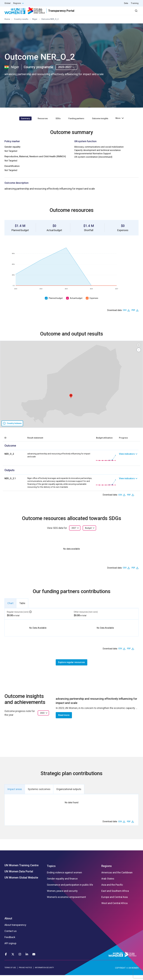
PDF (133, 315)
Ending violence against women (64, 878)
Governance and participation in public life (70, 890)
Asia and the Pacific (112, 890)
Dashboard (122, 13)
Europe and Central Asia (115, 902)
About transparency (15, 930)
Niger (35, 24)
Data (126, 3)
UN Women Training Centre (22, 870)
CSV (125, 315)
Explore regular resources (71, 667)
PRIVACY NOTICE (25, 973)
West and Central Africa (114, 908)
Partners (83, 13)
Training (135, 3)
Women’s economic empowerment (66, 902)
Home (7, 24)
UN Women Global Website (21, 883)
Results (68, 13)
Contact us (11, 936)
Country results (21, 24)
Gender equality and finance (62, 884)
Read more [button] (64, 720)
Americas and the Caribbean (117, 878)
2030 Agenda (101, 13)
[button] (71, 401)
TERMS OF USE (10, 973)
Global (7, 3)
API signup (10, 948)
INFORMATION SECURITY (44, 973)
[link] (129, 463)
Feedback (10, 942)
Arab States (108, 884)
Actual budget (76, 303)
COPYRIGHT (120, 973)
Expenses (94, 303)
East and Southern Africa (115, 896)
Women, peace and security (62, 896)
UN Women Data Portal (19, 876)
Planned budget (56, 303)
